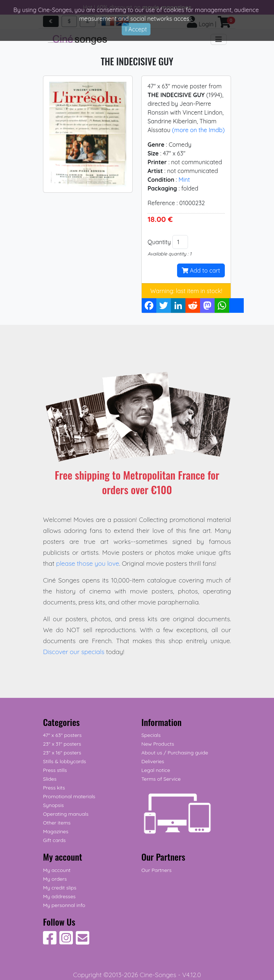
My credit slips (60, 888)
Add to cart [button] (201, 270)
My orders (55, 879)
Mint (184, 180)
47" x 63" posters (62, 735)
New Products (158, 744)
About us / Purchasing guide (175, 753)
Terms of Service (161, 779)
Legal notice (156, 770)
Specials (151, 735)
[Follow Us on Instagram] (66, 942)
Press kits (54, 788)
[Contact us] (83, 942)
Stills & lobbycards (64, 761)
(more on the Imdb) (198, 130)
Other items (57, 823)
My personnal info (64, 905)
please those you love (88, 563)
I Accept (136, 29)
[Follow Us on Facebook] (50, 942)
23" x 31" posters (62, 744)
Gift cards (54, 840)
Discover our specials (74, 652)
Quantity (159, 242)
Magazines (56, 831)
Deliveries (153, 761)
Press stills (55, 770)
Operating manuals (66, 814)
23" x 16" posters (62, 753)
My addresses (59, 896)
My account (57, 870)
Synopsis (53, 805)
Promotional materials (69, 796)
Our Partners (156, 870)
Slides (50, 779)
